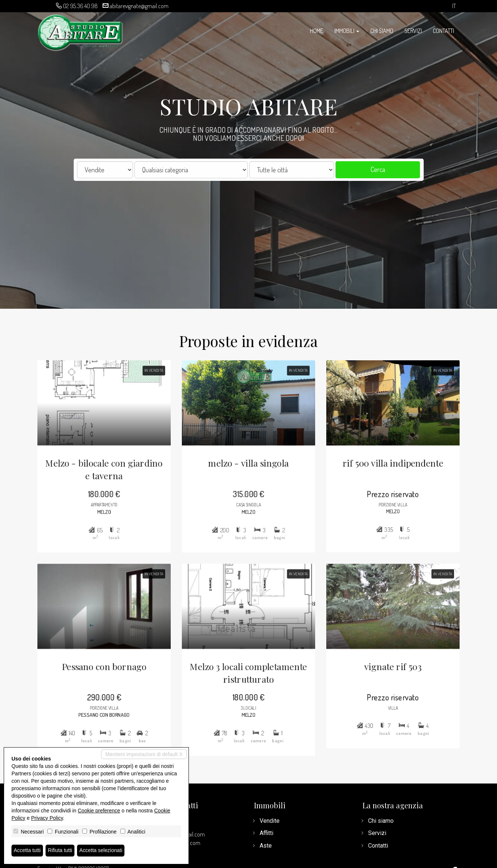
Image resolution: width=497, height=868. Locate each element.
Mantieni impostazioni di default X (144, 754)
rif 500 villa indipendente (398, 460)
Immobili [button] (347, 31)
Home (317, 31)
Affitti (266, 833)
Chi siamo (382, 31)
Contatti (443, 31)
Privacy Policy (47, 818)
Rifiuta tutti (60, 851)
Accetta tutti (27, 851)
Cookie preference (99, 811)
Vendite (270, 821)
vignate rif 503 (397, 670)
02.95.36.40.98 (80, 6)
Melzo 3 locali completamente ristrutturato (248, 676)
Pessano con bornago (99, 670)
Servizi (413, 31)
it (454, 6)
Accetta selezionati (101, 851)
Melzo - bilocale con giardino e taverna (100, 467)
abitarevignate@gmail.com (139, 6)
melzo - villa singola (249, 460)
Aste (266, 846)
